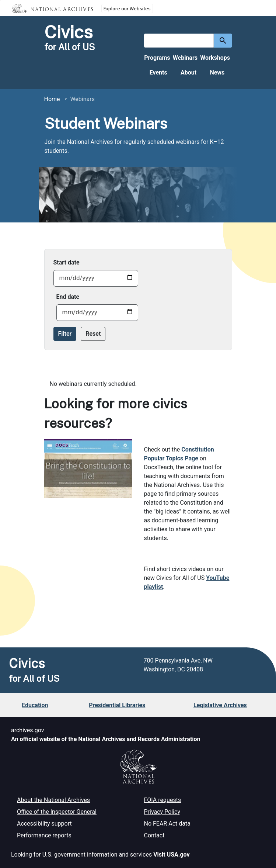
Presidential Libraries (117, 705)
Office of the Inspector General (57, 812)
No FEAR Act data (167, 824)
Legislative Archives (220, 705)
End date (68, 297)
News (217, 72)
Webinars (185, 58)
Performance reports (44, 835)
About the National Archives (53, 800)
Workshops (215, 58)
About (188, 72)
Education (35, 705)
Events (158, 72)
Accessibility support (44, 824)
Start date (67, 262)
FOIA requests (163, 800)
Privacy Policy (162, 812)
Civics (69, 32)
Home (52, 99)
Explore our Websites (127, 8)
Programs (157, 58)
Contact (154, 835)
